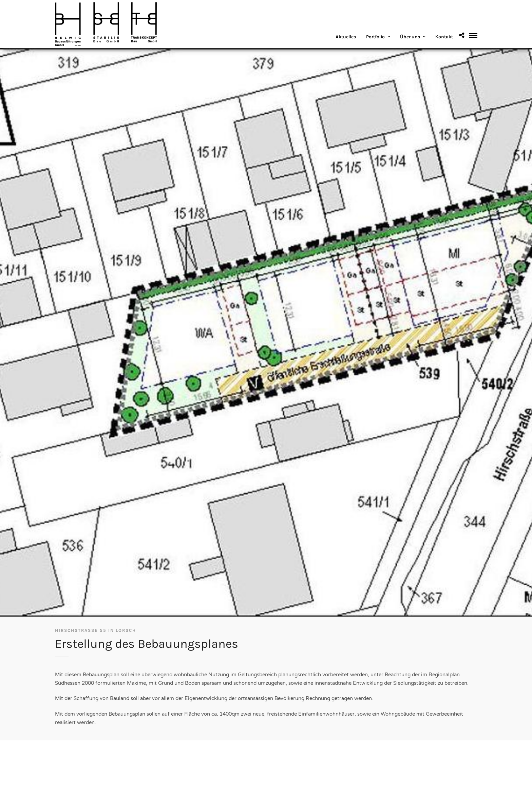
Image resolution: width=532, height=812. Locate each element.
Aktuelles (346, 37)
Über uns (410, 37)
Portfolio (375, 37)
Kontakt (444, 37)
